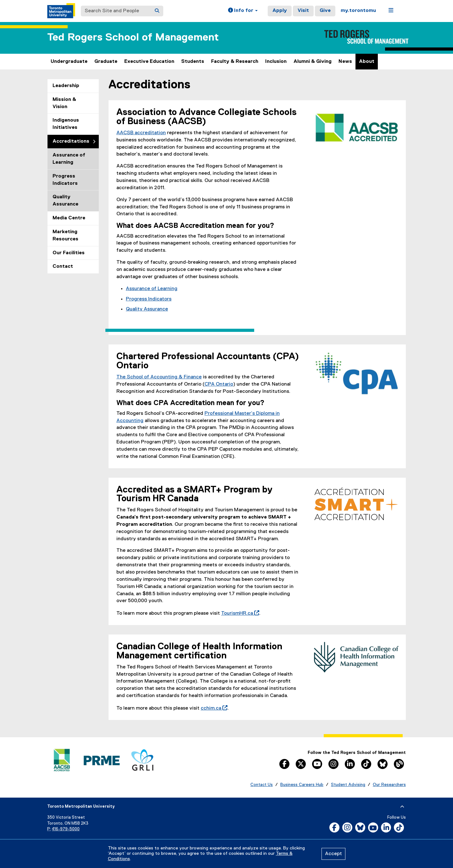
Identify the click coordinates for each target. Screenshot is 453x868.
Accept (333, 854)
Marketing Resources (65, 236)
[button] (243, 11)
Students (193, 62)
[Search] (157, 11)
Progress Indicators (65, 180)
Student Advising (348, 785)
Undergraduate (69, 62)
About (367, 62)
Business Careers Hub (302, 785)
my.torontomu (358, 11)
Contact (63, 266)
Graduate (106, 62)
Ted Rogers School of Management (133, 38)
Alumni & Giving (313, 62)
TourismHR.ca (239, 613)
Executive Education (149, 62)
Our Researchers (389, 785)
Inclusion (276, 62)
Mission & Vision (64, 103)
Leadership (66, 86)
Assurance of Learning (69, 159)
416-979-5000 (66, 829)
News (345, 62)
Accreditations (71, 141)
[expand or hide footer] (402, 807)
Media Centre (69, 218)
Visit (303, 11)
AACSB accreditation (141, 133)
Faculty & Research (235, 62)
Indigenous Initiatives (66, 124)
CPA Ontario (219, 384)
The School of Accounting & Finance (159, 377)
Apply (280, 11)
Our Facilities (69, 253)
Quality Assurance (65, 201)
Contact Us (262, 785)
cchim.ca (213, 708)
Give (325, 11)
